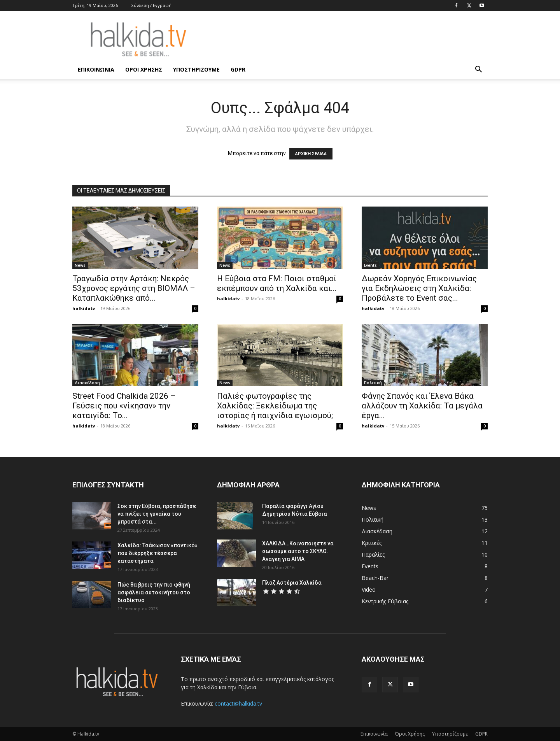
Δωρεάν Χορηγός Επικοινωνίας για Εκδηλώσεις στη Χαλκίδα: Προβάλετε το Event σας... (419, 288)
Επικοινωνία (96, 69)
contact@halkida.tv (238, 703)
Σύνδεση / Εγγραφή (151, 5)
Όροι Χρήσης (144, 69)
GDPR (238, 69)
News (80, 265)
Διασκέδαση (87, 383)
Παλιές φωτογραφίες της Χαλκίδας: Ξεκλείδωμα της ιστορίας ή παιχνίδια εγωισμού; (275, 406)
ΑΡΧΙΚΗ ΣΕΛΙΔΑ (311, 154)
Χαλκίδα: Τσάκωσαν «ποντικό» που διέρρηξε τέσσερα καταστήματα (157, 553)
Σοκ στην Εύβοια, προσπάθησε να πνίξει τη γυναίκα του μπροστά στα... (157, 514)
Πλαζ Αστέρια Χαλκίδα (292, 583)
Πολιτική (373, 383)
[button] (478, 70)
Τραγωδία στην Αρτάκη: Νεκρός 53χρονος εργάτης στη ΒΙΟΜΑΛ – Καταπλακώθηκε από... (134, 288)
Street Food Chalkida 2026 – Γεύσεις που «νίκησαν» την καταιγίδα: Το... (124, 406)
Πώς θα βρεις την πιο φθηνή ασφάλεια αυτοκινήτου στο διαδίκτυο (154, 592)
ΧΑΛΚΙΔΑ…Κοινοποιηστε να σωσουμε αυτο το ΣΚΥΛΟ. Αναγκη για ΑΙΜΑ (298, 551)
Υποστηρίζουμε (196, 69)
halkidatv (84, 308)
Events (370, 265)
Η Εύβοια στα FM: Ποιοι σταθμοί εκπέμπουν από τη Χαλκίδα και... (277, 283)
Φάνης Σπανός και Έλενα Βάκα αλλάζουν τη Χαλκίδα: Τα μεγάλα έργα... (422, 406)
